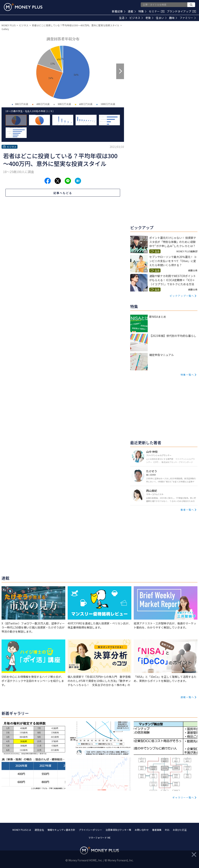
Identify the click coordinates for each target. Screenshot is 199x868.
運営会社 (39, 830)
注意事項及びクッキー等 (118, 830)
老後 (149, 18)
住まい (161, 18)
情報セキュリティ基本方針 (61, 830)
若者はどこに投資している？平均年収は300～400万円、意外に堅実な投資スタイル (76, 25)
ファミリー (188, 18)
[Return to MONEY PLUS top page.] (23, 7)
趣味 (173, 18)
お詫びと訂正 (180, 830)
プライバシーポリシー (90, 830)
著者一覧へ (187, 510)
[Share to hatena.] (78, 181)
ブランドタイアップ (181, 11)
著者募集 (157, 830)
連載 (132, 11)
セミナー (157, 11)
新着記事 (119, 11)
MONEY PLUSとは (22, 830)
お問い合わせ (142, 830)
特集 (142, 11)
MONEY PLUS (9, 25)
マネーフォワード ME (99, 838)
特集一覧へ (187, 375)
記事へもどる (63, 193)
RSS (167, 830)
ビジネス (136, 18)
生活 (123, 18)
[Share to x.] (58, 181)
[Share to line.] (68, 181)
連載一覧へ (187, 697)
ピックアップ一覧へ (182, 296)
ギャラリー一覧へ (183, 797)
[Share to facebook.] (48, 181)
